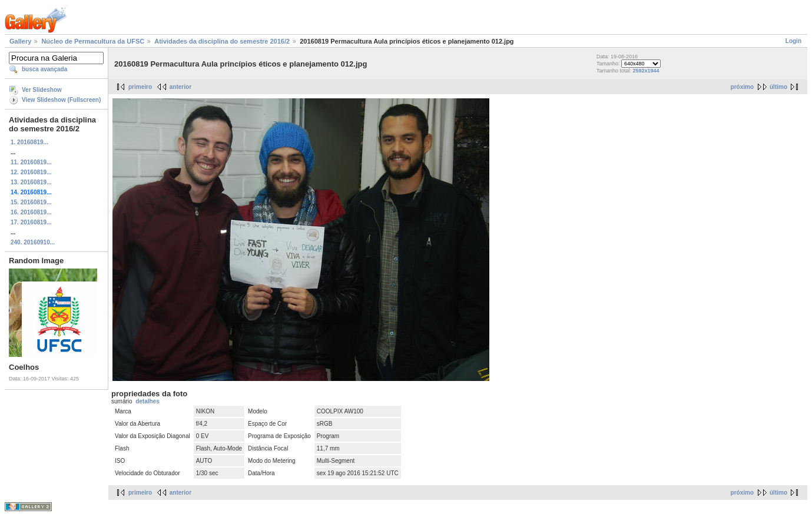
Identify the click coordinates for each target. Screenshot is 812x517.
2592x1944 (646, 71)
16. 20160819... (31, 212)
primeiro (140, 87)
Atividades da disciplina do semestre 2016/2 (222, 41)
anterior (180, 87)
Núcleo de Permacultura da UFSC (93, 41)
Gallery (20, 41)
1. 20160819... (29, 142)
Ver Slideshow (42, 90)
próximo (742, 87)
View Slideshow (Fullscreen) (61, 100)
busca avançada (44, 69)
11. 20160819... (31, 162)
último (778, 87)
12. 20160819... (31, 172)
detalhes (148, 401)
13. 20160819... (31, 182)
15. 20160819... (31, 202)
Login (793, 41)
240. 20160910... (33, 242)
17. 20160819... (31, 222)
